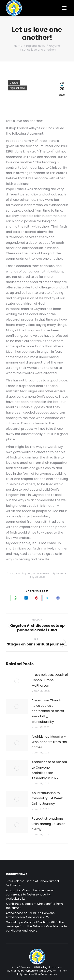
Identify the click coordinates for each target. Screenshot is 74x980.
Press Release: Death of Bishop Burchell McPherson (50, 680)
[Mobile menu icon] (64, 8)
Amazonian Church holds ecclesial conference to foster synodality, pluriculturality (48, 711)
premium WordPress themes (40, 974)
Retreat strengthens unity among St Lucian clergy (48, 824)
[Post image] (17, 681)
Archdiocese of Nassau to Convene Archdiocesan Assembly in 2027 (49, 770)
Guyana (14, 83)
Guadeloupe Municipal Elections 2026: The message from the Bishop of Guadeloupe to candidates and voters (36, 926)
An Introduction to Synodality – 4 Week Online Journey (47, 798)
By (58, 573)
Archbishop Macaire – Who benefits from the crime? (49, 742)
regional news (18, 88)
